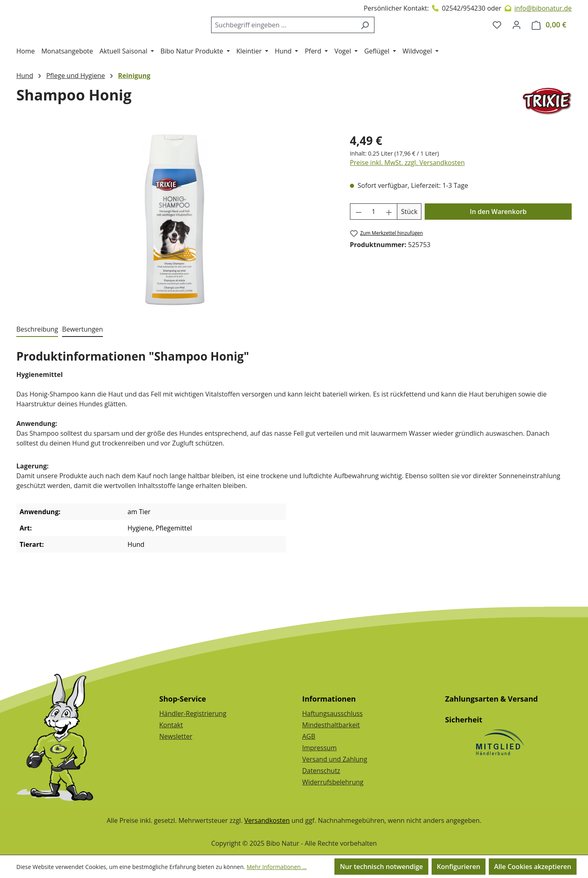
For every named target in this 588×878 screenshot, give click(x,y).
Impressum (319, 748)
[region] (175, 253)
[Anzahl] (373, 245)
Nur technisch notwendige (381, 867)
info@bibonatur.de (543, 8)
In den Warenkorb (498, 245)
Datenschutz (321, 771)
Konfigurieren (459, 867)
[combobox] (290, 41)
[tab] (37, 363)
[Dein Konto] (517, 41)
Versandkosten (267, 820)
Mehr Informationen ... (277, 867)
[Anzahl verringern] (359, 245)
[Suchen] (371, 41)
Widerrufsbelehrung (333, 782)
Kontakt (171, 725)
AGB (309, 736)
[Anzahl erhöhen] (389, 245)
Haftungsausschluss (332, 713)
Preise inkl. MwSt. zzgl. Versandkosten (408, 196)
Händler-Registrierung (193, 713)
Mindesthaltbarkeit (331, 725)
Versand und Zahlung (335, 759)
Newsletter (176, 736)
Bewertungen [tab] (82, 362)
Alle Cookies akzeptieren (533, 867)
